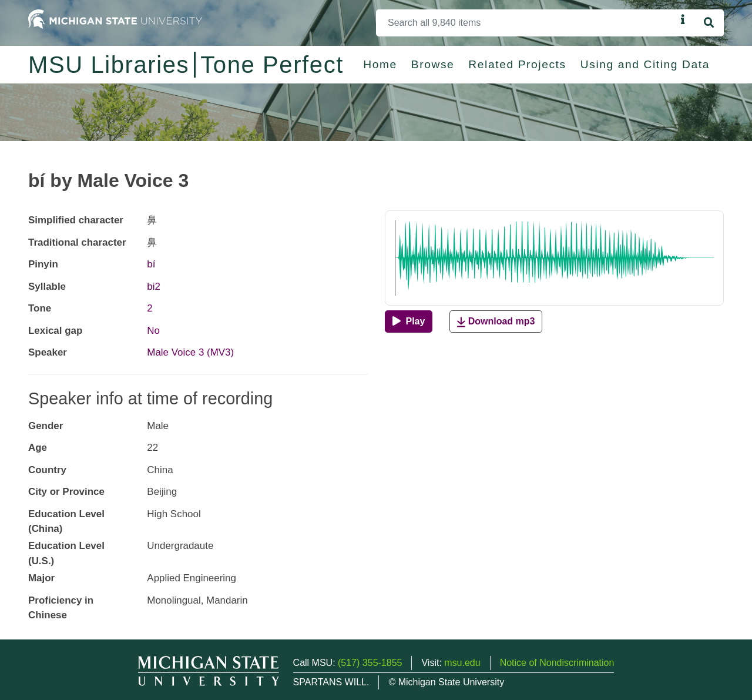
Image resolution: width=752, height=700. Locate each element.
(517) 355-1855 (370, 663)
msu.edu (462, 663)
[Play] (409, 321)
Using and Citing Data (645, 64)
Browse (433, 64)
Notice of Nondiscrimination (557, 663)
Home (380, 64)
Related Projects (517, 64)
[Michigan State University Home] (115, 19)
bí (151, 264)
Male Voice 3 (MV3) (190, 352)
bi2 (154, 287)
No (153, 331)
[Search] (526, 23)
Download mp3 (496, 322)
